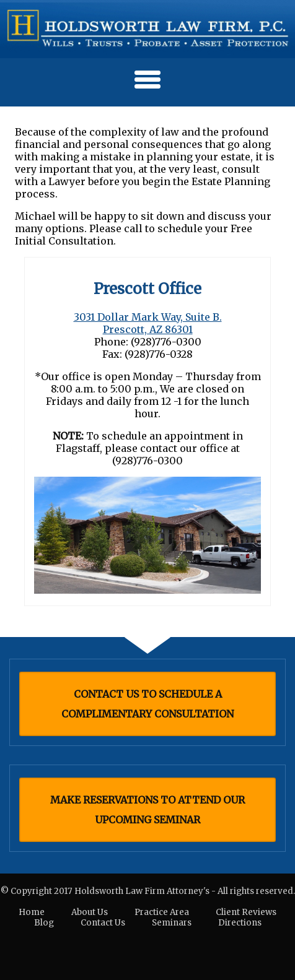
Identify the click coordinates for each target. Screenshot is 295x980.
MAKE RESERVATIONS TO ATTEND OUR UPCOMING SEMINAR (147, 810)
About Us (90, 912)
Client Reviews (246, 912)
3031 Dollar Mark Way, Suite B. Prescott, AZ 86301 (148, 323)
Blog (44, 923)
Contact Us (103, 923)
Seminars (172, 923)
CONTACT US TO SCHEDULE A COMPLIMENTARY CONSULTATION (147, 704)
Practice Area (162, 912)
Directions (240, 923)
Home (32, 912)
